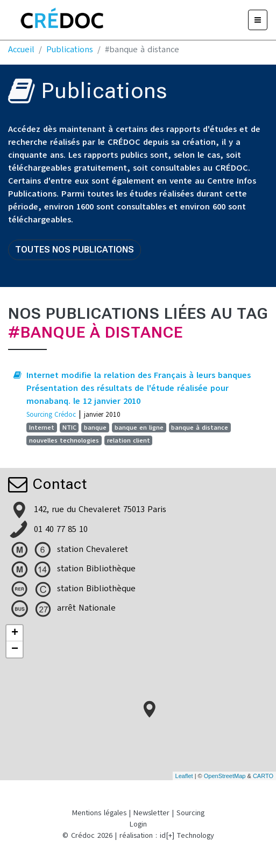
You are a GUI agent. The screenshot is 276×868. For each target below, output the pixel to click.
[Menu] (258, 20)
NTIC (69, 428)
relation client (129, 440)
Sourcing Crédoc (51, 414)
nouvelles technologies (64, 440)
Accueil (21, 50)
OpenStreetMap (225, 776)
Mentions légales (99, 813)
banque (95, 428)
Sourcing (190, 813)
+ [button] (15, 633)
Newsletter (151, 813)
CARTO (263, 776)
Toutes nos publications (75, 250)
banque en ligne (139, 428)
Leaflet (184, 776)
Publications (70, 50)
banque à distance (200, 428)
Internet (42, 428)
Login (138, 824)
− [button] (15, 649)
